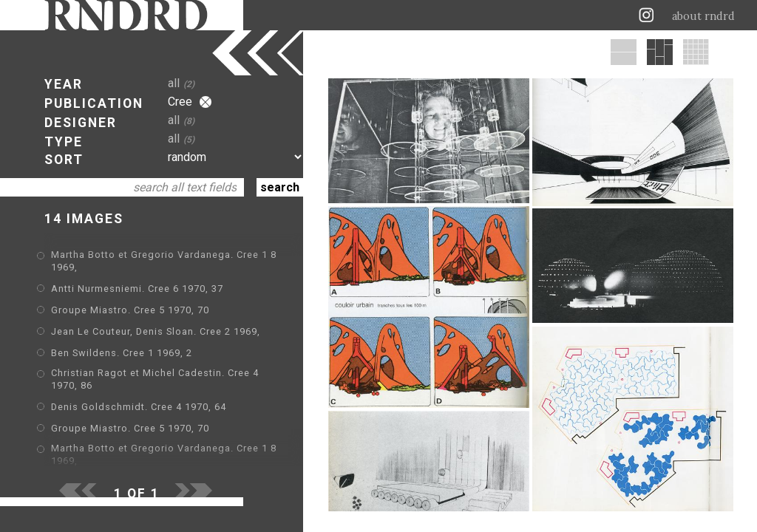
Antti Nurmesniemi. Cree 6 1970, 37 (137, 289)
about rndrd (703, 16)
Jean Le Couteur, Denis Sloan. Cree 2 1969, (156, 331)
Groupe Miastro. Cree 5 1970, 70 (130, 310)
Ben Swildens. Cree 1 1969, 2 (122, 353)
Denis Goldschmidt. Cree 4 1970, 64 (139, 407)
